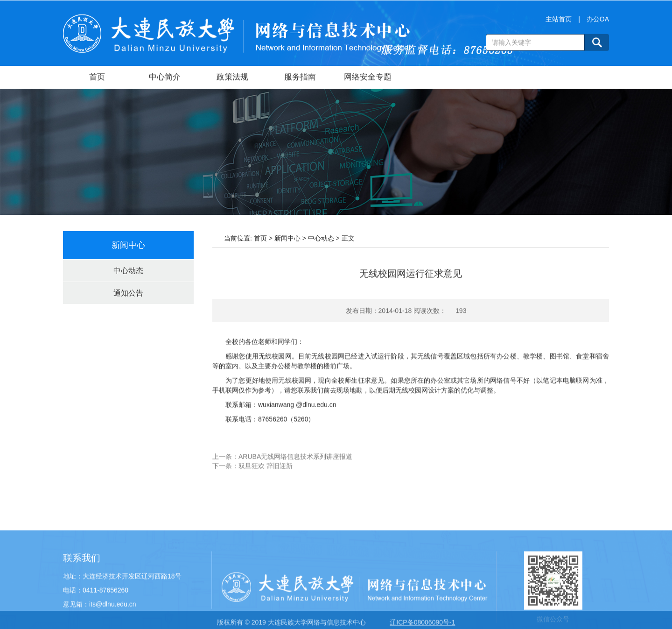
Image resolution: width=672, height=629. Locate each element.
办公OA (598, 21)
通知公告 (128, 293)
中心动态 (128, 271)
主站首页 (559, 21)
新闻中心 (287, 238)
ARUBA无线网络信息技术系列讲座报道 (295, 463)
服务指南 (300, 78)
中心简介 (165, 78)
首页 (97, 78)
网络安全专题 (368, 78)
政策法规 (232, 78)
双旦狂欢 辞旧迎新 (266, 473)
